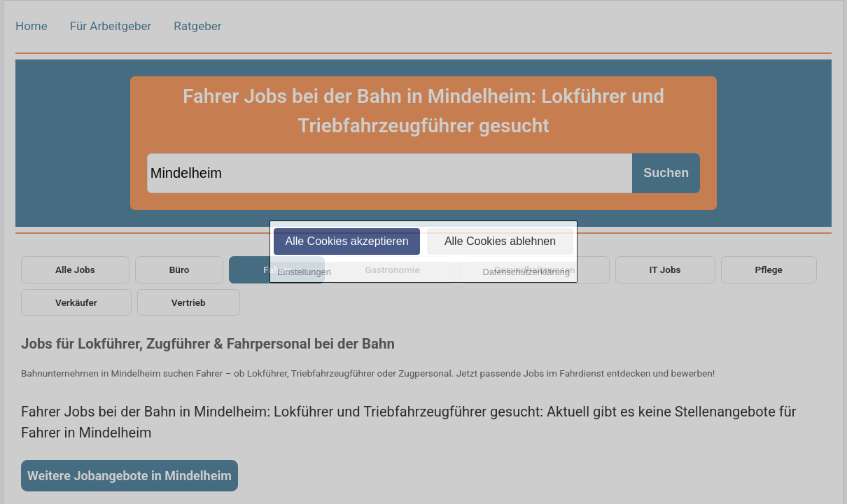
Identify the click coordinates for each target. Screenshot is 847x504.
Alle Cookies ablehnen (500, 243)
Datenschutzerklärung (526, 273)
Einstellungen (304, 273)
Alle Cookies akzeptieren (346, 243)
